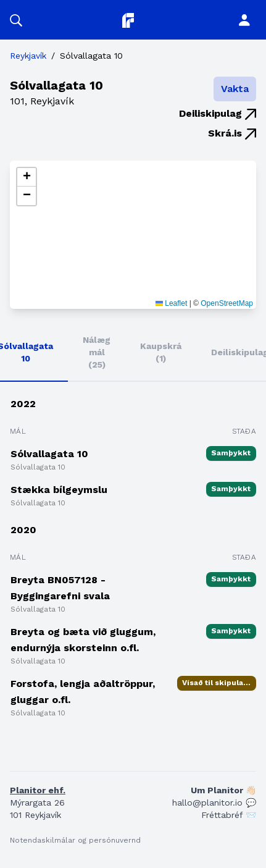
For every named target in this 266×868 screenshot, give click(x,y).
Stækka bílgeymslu (59, 490)
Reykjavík (28, 56)
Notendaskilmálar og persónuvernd (75, 840)
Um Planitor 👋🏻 (223, 790)
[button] (16, 20)
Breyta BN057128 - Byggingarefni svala (60, 588)
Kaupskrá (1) (161, 352)
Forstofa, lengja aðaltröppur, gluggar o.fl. (83, 692)
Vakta (235, 89)
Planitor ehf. (38, 790)
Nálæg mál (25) (97, 352)
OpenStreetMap (227, 303)
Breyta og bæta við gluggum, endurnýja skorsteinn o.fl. (83, 640)
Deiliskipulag (218, 113)
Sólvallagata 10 (49, 454)
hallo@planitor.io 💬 (214, 803)
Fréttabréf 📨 (229, 815)
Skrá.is (232, 133)
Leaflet (171, 303)
